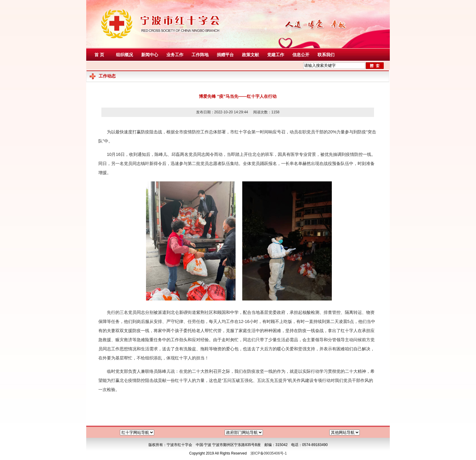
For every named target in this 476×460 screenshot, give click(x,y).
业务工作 (175, 55)
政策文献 (250, 55)
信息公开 (301, 55)
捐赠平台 (225, 55)
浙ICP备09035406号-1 (269, 453)
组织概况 (124, 55)
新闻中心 (150, 55)
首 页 (99, 55)
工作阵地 (200, 55)
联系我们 (326, 55)
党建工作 (276, 55)
